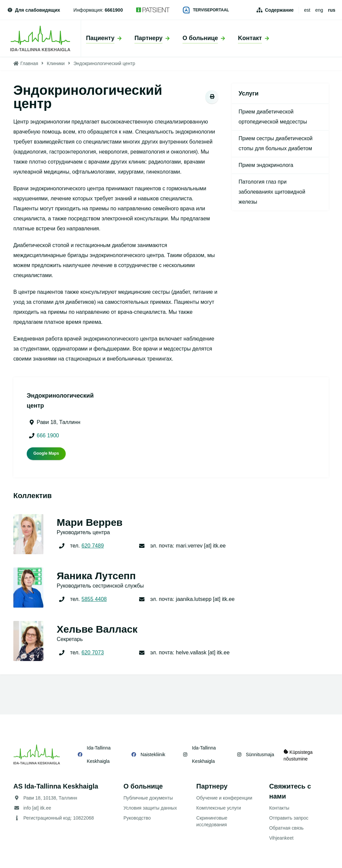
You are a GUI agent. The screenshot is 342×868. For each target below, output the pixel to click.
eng (319, 10)
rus (332, 10)
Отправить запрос (289, 818)
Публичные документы (148, 798)
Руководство (137, 818)
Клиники (56, 63)
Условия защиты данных (150, 808)
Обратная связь (286, 828)
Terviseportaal (206, 10)
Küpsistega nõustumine (299, 754)
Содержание (279, 10)
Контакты (279, 808)
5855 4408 (94, 599)
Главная (29, 63)
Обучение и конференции (224, 798)
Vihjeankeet (281, 838)
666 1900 (48, 436)
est (307, 10)
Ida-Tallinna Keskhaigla (99, 754)
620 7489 (93, 546)
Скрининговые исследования (212, 821)
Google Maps (46, 453)
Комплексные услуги (219, 808)
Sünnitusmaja (257, 754)
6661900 (114, 10)
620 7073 (93, 653)
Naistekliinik (151, 754)
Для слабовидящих (33, 10)
